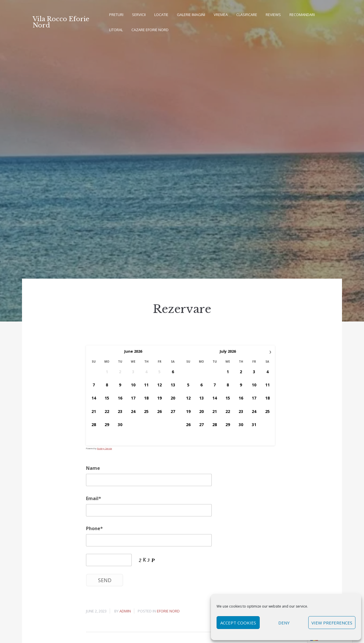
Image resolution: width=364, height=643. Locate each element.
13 (173, 385)
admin (125, 611)
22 (107, 411)
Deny (284, 623)
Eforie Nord (168, 611)
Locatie (161, 15)
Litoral (116, 30)
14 (94, 398)
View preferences (332, 623)
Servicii (139, 15)
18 (146, 398)
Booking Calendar (105, 449)
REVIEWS (273, 15)
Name (93, 468)
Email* (94, 498)
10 (133, 385)
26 (159, 411)
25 (146, 411)
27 (173, 411)
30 (120, 425)
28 (94, 425)
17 (133, 398)
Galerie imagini (191, 15)
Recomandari (302, 15)
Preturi (116, 15)
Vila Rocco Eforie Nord (61, 22)
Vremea (221, 15)
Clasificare (247, 15)
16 (120, 398)
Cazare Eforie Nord (150, 30)
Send (105, 580)
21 (94, 411)
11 (146, 385)
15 (107, 398)
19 (159, 398)
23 (120, 411)
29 (107, 425)
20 (173, 398)
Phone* (94, 528)
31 (254, 425)
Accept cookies (238, 623)
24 (133, 411)
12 (159, 385)
